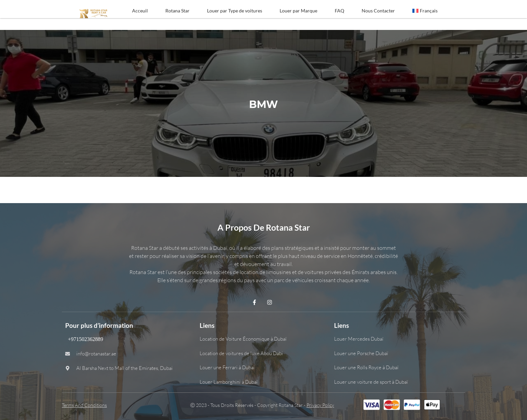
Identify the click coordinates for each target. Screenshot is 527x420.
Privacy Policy (320, 405)
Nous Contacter (378, 11)
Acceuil (140, 11)
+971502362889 (84, 339)
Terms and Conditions (84, 405)
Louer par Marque (298, 11)
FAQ (339, 11)
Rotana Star (177, 11)
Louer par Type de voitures (235, 11)
